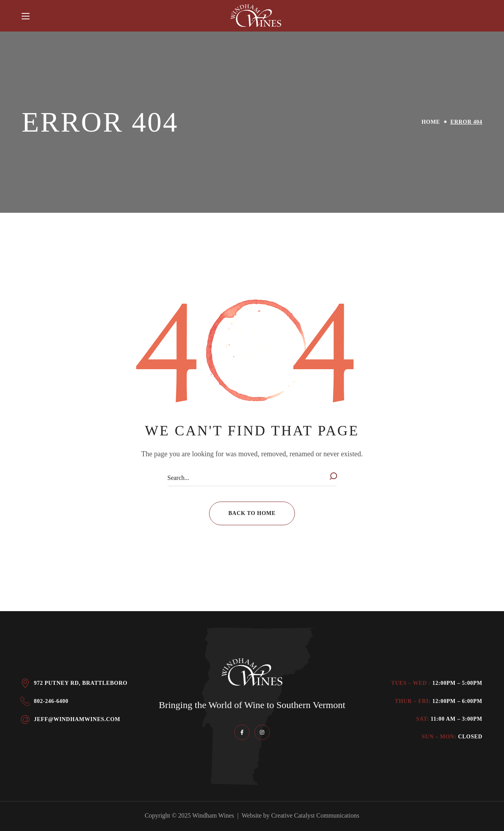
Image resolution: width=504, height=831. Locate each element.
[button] (252, 513)
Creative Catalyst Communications (315, 815)
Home (431, 122)
